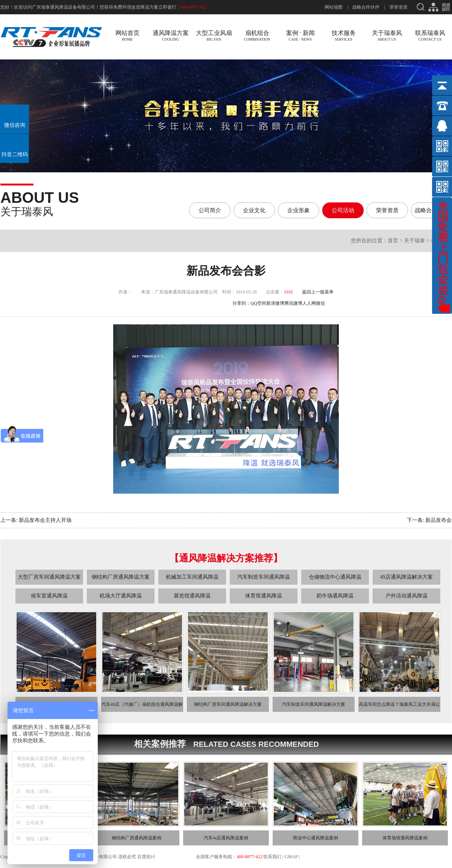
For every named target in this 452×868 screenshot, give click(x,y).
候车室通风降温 (49, 596)
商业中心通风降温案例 (315, 838)
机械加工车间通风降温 (192, 577)
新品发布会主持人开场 (45, 520)
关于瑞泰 (414, 241)
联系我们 (272, 857)
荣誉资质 (399, 7)
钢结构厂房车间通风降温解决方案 (228, 704)
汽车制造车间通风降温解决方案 (314, 704)
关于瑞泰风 (387, 36)
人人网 (309, 303)
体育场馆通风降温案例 (405, 838)
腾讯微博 (293, 303)
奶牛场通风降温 (335, 596)
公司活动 (343, 210)
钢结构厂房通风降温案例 (137, 838)
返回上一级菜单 (318, 292)
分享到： (241, 303)
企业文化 (254, 210)
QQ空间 (258, 303)
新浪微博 (275, 303)
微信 (320, 303)
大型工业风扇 (214, 36)
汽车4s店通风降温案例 (226, 838)
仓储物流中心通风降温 (335, 577)
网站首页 (127, 36)
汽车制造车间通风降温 (264, 577)
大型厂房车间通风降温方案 (49, 577)
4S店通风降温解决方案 (407, 577)
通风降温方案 (171, 36)
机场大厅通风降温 (121, 596)
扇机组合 (257, 36)
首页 (393, 241)
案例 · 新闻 (300, 36)
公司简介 (210, 210)
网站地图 (334, 7)
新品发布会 (438, 520)
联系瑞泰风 (430, 36)
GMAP (291, 857)
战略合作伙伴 (366, 7)
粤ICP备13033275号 (176, 857)
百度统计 (147, 857)
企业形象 (299, 210)
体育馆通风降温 (264, 596)
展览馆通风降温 (192, 596)
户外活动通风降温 (406, 596)
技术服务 (344, 36)
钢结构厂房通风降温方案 (121, 577)
